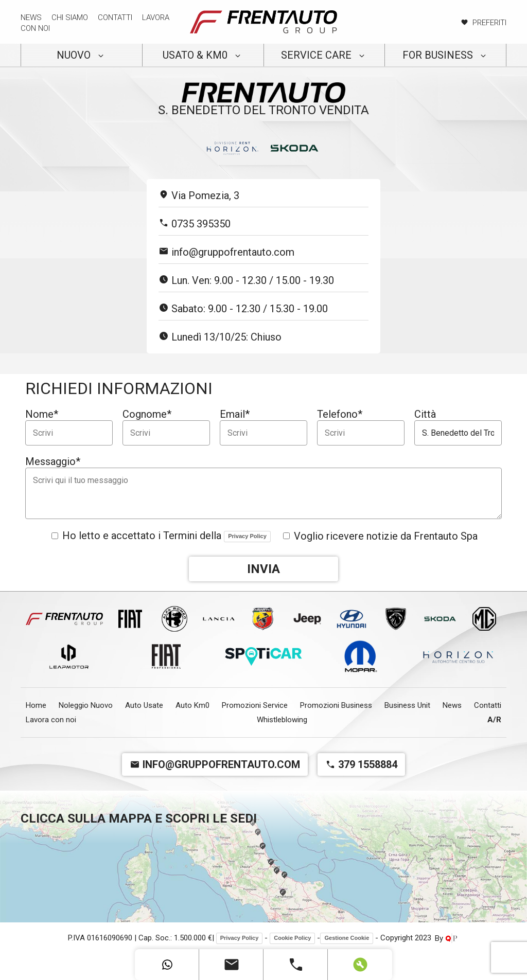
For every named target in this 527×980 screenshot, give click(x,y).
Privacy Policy (247, 536)
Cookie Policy (292, 938)
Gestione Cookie (347, 938)
